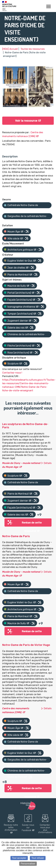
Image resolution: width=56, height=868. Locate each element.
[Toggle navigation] (48, 7)
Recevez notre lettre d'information (11, 828)
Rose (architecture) (18, 353)
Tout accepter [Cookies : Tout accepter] (19, 858)
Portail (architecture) (19, 293)
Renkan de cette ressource (32, 524)
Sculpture (13, 364)
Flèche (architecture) (19, 346)
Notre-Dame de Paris (16, 536)
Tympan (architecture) (20, 314)
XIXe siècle (13, 239)
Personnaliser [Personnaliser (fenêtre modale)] (28, 864)
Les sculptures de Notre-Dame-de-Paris (25, 426)
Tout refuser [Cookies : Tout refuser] (38, 858)
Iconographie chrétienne (21, 307)
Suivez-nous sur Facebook (28, 828)
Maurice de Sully (17, 286)
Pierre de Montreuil (18, 275)
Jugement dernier (18, 321)
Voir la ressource (26, 121)
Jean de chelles (16, 268)
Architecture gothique (20, 250)
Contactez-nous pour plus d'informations (45, 829)
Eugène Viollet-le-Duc (20, 261)
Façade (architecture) (20, 300)
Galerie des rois (16, 328)
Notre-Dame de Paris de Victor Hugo (26, 645)
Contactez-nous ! (12, 373)
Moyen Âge (14, 232)
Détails (48, 463)
